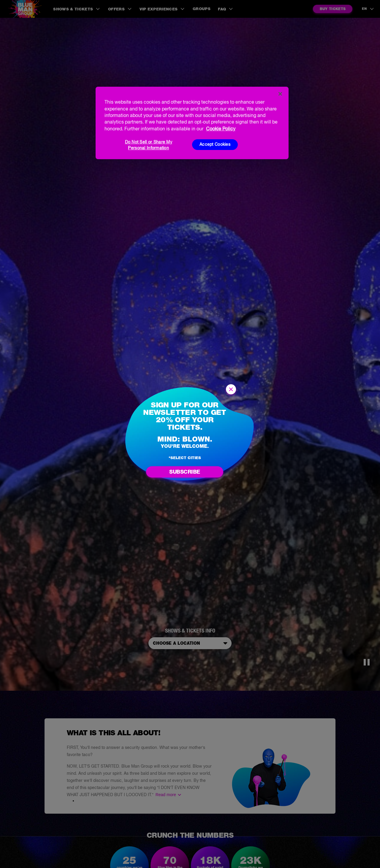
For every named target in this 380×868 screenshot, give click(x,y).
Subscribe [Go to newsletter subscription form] (185, 472)
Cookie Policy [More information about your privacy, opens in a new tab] (221, 129)
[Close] (280, 94)
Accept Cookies (215, 144)
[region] (192, 123)
